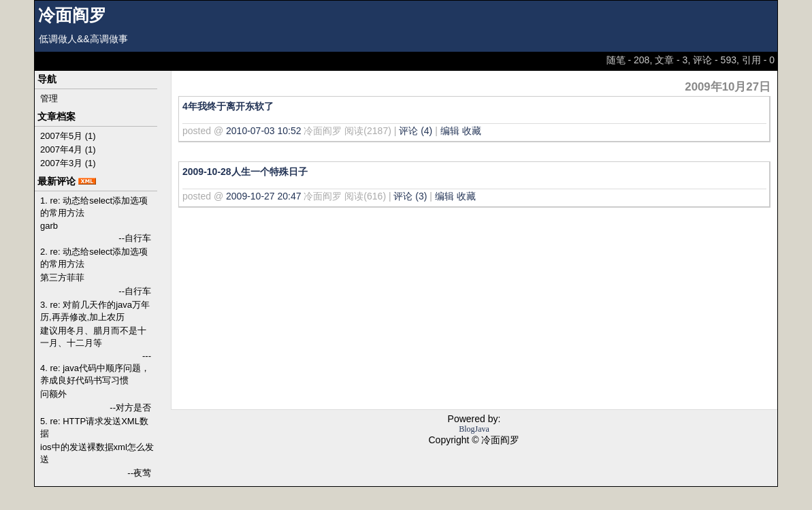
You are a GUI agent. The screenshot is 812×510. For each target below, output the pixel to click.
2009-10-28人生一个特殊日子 (245, 172)
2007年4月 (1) (68, 149)
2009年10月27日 (728, 87)
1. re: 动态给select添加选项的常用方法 (94, 207)
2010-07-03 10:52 (264, 131)
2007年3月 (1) (68, 163)
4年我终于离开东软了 (228, 106)
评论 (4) (416, 131)
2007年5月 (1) (68, 136)
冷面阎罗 (72, 15)
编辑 (450, 131)
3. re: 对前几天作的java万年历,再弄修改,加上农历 (95, 311)
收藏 (472, 131)
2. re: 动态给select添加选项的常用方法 (94, 258)
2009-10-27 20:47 (264, 196)
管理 (49, 98)
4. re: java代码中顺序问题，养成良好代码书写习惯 (95, 374)
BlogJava (474, 429)
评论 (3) (410, 196)
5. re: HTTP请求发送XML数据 (94, 427)
